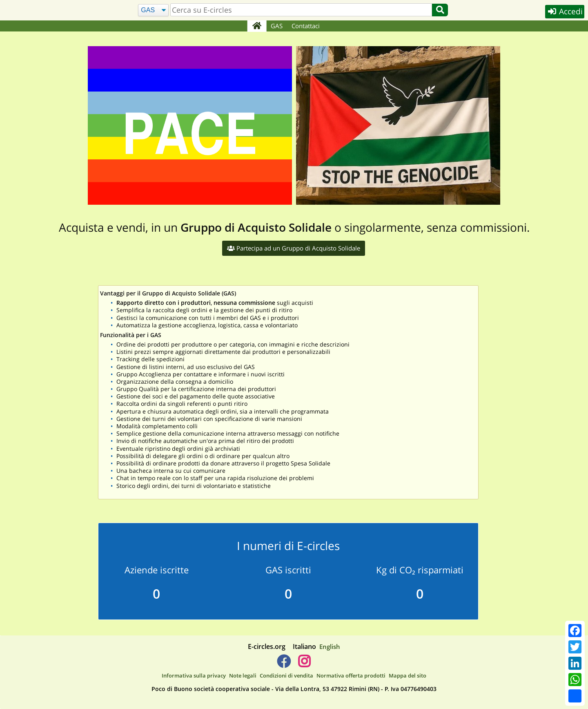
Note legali (243, 675)
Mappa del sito (408, 675)
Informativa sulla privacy (194, 675)
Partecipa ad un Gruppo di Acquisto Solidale (294, 248)
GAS (277, 26)
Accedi (564, 12)
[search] (301, 10)
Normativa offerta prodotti (351, 675)
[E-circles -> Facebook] (284, 664)
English (330, 646)
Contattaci (306, 26)
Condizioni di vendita (286, 675)
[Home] (257, 26)
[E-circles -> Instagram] (304, 664)
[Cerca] (153, 10)
